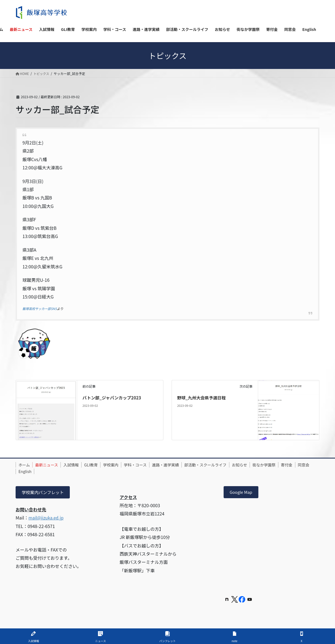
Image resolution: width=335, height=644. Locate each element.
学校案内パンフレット (44, 492)
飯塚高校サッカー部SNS (40, 308)
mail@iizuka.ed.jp (47, 518)
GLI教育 (100, 465)
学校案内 (122, 465)
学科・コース (149, 465)
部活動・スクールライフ (224, 465)
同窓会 (45, 471)
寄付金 (25, 471)
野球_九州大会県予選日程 (202, 398)
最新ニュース (50, 465)
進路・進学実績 (182, 465)
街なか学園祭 (288, 465)
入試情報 (77, 465)
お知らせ (261, 465)
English (65, 471)
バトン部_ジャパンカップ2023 (113, 398)
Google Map (242, 492)
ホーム (25, 465)
